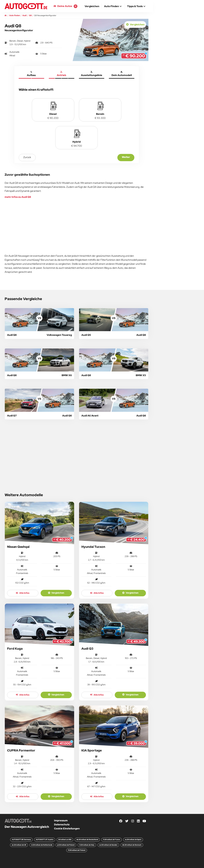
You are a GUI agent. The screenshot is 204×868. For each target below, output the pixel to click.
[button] (113, 6)
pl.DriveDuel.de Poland (66, 845)
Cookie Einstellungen (67, 829)
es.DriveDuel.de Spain (133, 839)
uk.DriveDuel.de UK (19, 845)
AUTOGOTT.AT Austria (45, 839)
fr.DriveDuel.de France (111, 839)
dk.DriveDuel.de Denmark (132, 845)
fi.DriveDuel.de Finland (77, 850)
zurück (27, 157)
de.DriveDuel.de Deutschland (87, 839)
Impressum (61, 820)
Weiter (126, 157)
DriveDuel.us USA (65, 839)
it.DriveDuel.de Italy (87, 845)
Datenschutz (62, 824)
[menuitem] (92, 6)
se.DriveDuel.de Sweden (108, 845)
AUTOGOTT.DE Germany (21, 839)
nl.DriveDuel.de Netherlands (42, 845)
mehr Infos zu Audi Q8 (18, 197)
